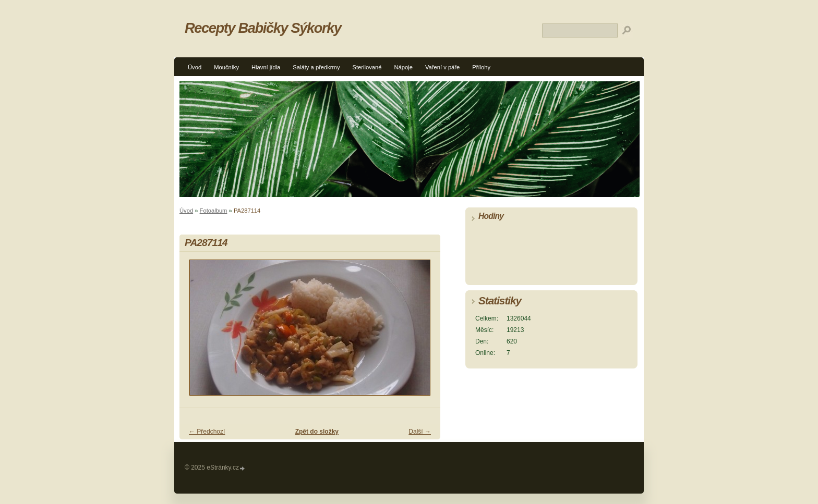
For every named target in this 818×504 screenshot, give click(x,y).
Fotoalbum (214, 211)
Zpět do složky (317, 432)
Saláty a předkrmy (316, 67)
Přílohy (481, 67)
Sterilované (367, 67)
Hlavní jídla (266, 67)
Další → (420, 432)
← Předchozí (207, 432)
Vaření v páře (442, 67)
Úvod (195, 67)
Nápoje (403, 67)
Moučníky (226, 67)
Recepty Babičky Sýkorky (263, 28)
